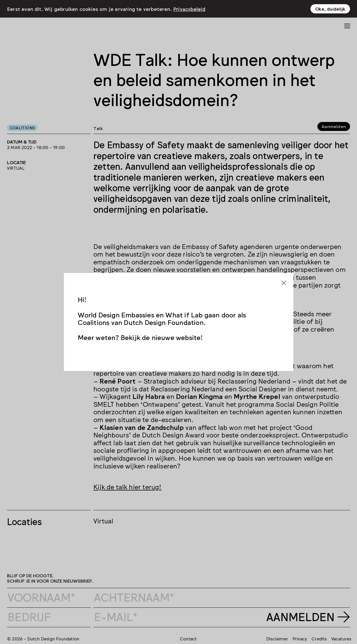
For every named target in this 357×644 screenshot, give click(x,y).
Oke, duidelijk (330, 9)
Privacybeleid (189, 9)
